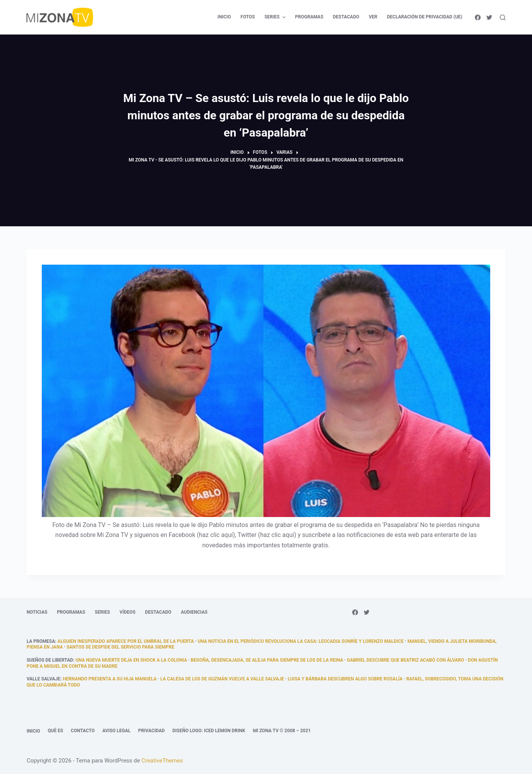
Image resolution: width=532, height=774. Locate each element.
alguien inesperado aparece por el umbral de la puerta (126, 641)
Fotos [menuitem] (248, 17)
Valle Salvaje (43, 679)
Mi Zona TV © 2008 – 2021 (282, 731)
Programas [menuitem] (309, 17)
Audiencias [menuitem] (194, 612)
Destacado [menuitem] (346, 17)
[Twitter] (489, 17)
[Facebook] (478, 17)
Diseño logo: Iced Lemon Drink (209, 731)
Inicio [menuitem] (224, 17)
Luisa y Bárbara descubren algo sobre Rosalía (345, 679)
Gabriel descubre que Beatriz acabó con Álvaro (406, 660)
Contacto (83, 731)
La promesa (41, 641)
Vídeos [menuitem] (128, 612)
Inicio (33, 731)
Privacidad (152, 731)
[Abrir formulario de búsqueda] (503, 17)
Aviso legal (117, 731)
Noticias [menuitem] (37, 612)
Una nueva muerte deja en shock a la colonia (131, 660)
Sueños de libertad (50, 660)
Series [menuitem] (276, 17)
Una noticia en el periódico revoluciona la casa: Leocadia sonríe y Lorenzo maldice (301, 641)
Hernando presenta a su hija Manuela (110, 679)
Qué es (56, 731)
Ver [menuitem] (373, 17)
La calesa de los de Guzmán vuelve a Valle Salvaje (222, 679)
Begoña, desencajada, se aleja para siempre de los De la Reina (267, 660)
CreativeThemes (162, 761)
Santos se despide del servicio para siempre (120, 647)
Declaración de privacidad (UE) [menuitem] (425, 17)
